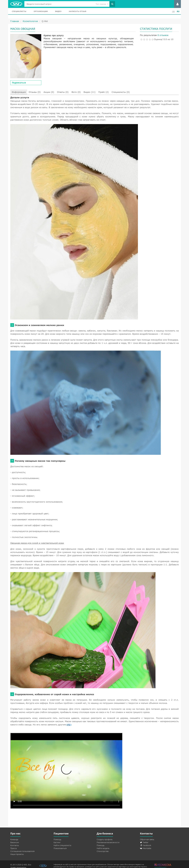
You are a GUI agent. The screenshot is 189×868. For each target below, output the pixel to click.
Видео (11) (89, 92)
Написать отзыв (78, 11)
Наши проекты (17, 854)
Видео (58, 11)
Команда (14, 839)
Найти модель (103, 848)
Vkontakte (146, 848)
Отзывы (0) (35, 92)
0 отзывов (163, 35)
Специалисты (19, 11)
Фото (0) (76, 92)
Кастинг (57, 842)
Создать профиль (105, 839)
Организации (41, 11)
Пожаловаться (60, 848)
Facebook (146, 845)
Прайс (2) (104, 92)
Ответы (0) (63, 92)
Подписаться (19, 83)
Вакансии (15, 842)
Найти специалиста (62, 845)
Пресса (14, 848)
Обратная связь (147, 839)
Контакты (15, 845)
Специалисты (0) (121, 92)
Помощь (57, 839)
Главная (15, 21)
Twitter (144, 842)
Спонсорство (103, 851)
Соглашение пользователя (22, 851)
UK (173, 11)
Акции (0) (49, 92)
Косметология (30, 21)
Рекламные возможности (108, 842)
